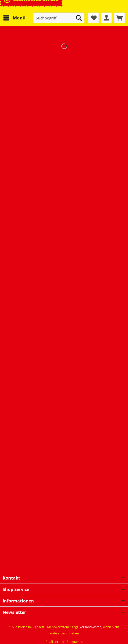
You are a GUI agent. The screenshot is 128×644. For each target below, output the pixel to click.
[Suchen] (79, 18)
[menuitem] (14, 18)
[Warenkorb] (120, 18)
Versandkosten (90, 627)
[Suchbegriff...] (59, 18)
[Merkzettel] (93, 18)
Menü (14, 17)
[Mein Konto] (106, 18)
